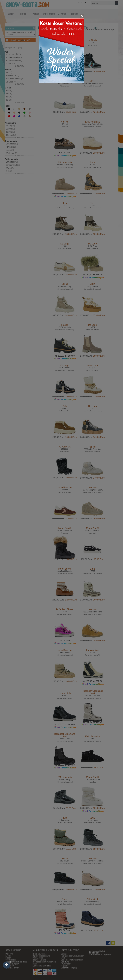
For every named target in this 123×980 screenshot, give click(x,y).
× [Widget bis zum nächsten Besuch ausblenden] (9, 962)
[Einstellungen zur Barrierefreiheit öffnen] (6, 965)
